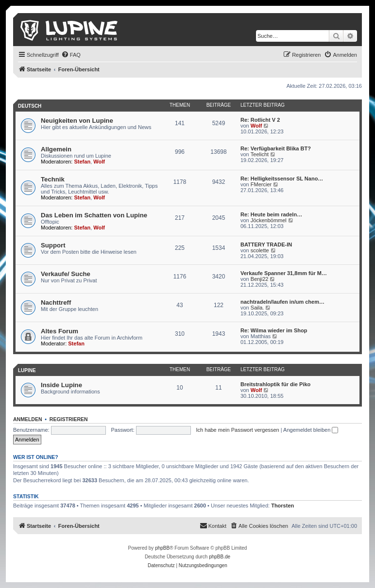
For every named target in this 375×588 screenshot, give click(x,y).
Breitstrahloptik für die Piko (275, 384)
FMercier (261, 184)
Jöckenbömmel (269, 220)
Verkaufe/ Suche (66, 274)
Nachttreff (56, 302)
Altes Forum (60, 331)
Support (53, 245)
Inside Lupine (61, 385)
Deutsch (30, 106)
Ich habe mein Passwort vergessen (238, 430)
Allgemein (56, 149)
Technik (53, 179)
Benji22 (260, 279)
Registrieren (69, 419)
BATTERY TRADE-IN (266, 245)
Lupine (27, 370)
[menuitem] (71, 55)
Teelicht (260, 154)
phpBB (162, 548)
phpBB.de (220, 557)
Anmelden (28, 419)
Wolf (256, 126)
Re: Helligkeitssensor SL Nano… (282, 179)
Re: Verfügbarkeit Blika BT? (276, 148)
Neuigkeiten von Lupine (77, 121)
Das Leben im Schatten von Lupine (94, 215)
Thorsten (282, 506)
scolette (260, 250)
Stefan (83, 162)
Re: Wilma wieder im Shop (274, 330)
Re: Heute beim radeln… (271, 214)
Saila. (257, 308)
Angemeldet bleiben (311, 430)
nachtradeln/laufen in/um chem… (282, 302)
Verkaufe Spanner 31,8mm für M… (284, 273)
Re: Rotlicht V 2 (260, 120)
